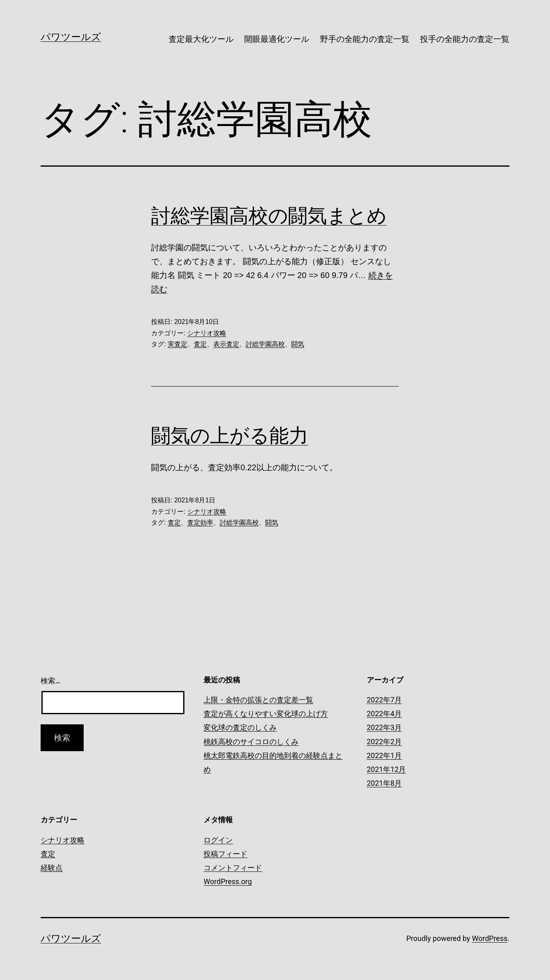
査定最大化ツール (201, 39)
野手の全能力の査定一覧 (365, 39)
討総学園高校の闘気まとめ (269, 216)
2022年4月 (384, 714)
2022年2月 (384, 742)
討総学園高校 (265, 344)
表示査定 (226, 344)
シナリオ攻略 (207, 333)
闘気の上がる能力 (230, 436)
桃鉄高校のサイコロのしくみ (251, 742)
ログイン (218, 840)
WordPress (490, 938)
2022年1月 (384, 755)
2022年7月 (384, 700)
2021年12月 (387, 769)
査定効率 (200, 523)
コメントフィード (233, 868)
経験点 (52, 868)
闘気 (298, 344)
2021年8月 (384, 783)
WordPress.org (228, 881)
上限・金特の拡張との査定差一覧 (258, 700)
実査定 (178, 344)
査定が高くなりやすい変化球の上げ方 (266, 714)
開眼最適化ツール (277, 39)
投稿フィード (225, 854)
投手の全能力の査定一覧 (465, 39)
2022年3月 (384, 727)
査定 (200, 344)
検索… (51, 681)
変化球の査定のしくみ (240, 727)
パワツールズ (71, 37)
